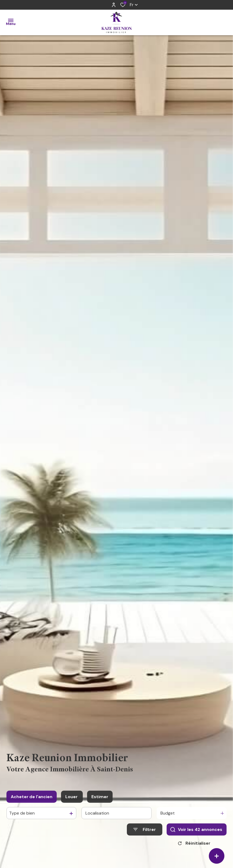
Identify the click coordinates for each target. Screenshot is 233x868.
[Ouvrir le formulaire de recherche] (145, 835)
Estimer (100, 802)
